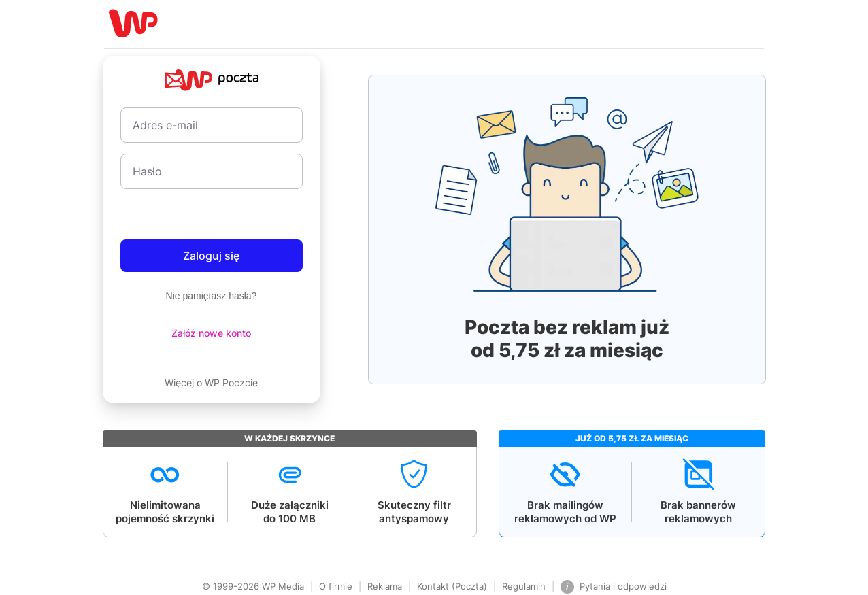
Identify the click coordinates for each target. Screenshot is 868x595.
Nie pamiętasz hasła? (212, 296)
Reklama (385, 586)
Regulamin (524, 586)
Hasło (147, 171)
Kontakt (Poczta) (452, 586)
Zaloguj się (211, 256)
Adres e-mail (165, 125)
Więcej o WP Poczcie (211, 382)
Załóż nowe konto (211, 333)
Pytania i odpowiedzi (614, 587)
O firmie (336, 586)
